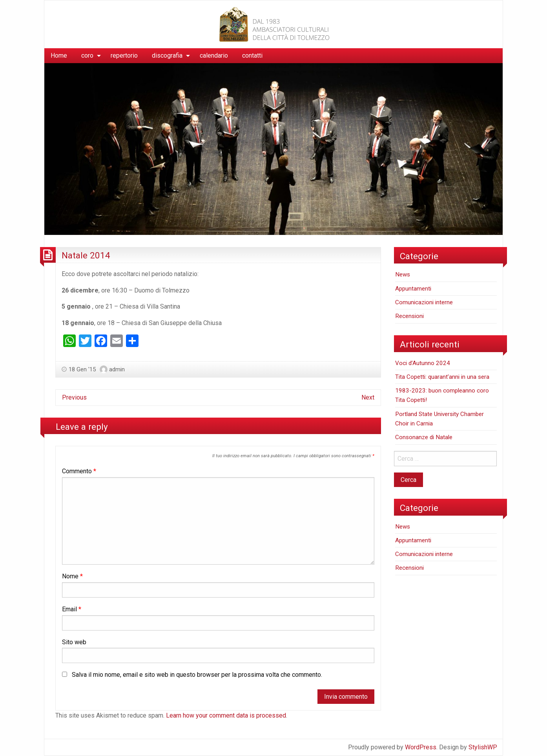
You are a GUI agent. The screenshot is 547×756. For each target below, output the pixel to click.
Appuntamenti (413, 289)
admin (117, 369)
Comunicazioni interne (424, 302)
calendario (214, 55)
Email (72, 609)
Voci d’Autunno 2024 (423, 363)
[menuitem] (59, 56)
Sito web (74, 642)
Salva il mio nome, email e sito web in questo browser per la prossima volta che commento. (197, 675)
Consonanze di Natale (424, 437)
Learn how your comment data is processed (226, 715)
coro (87, 55)
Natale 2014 (86, 255)
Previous (74, 397)
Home (59, 55)
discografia (167, 55)
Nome (72, 576)
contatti (252, 55)
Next (368, 397)
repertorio (124, 55)
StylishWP (483, 747)
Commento (79, 471)
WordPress (421, 747)
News (403, 274)
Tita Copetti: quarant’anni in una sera (442, 377)
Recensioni (409, 316)
